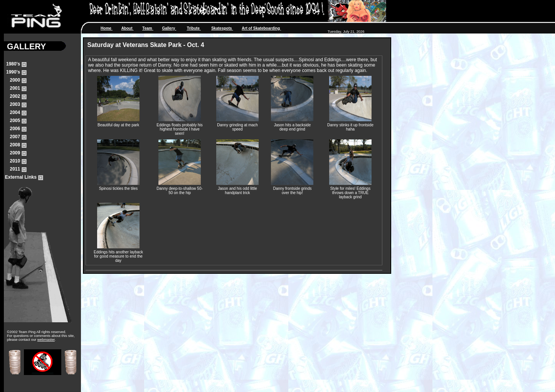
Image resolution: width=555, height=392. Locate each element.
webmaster (46, 340)
